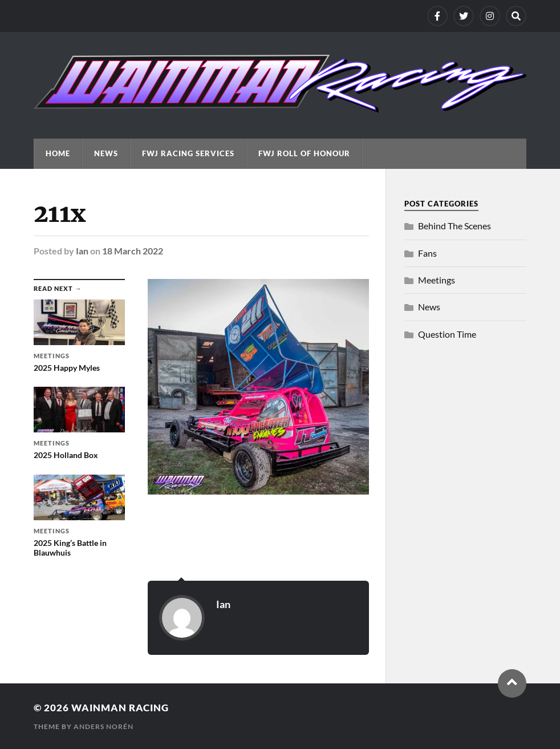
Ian (82, 251)
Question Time (447, 334)
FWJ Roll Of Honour (304, 153)
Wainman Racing (120, 708)
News (106, 153)
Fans (427, 253)
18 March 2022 (133, 251)
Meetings (437, 280)
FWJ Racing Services (188, 153)
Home (58, 153)
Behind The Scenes (455, 226)
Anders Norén (104, 726)
